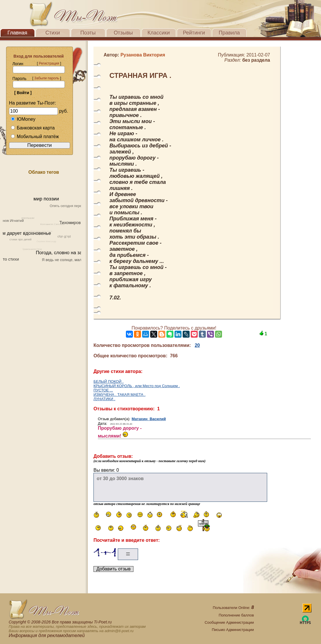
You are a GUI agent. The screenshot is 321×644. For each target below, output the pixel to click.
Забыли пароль (47, 78)
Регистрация (49, 63)
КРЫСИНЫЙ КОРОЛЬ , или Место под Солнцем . (137, 386)
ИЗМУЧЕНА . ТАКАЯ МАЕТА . (120, 395)
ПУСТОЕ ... (103, 390)
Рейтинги (194, 33)
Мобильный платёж (35, 137)
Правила (229, 33)
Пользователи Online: (233, 608)
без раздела (256, 60)
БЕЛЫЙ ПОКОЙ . (109, 382)
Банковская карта (33, 128)
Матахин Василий (149, 419)
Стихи (53, 33)
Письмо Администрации (233, 630)
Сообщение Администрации (229, 622)
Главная (18, 33)
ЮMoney (23, 119)
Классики (159, 33)
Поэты (88, 33)
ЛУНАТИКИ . (104, 399)
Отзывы (123, 33)
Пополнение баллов (236, 615)
